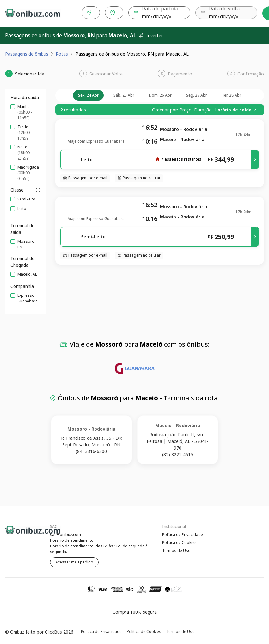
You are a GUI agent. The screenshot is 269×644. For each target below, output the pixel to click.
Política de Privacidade (183, 533)
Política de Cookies (179, 542)
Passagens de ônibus (27, 53)
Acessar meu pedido (74, 561)
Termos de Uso (176, 550)
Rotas (62, 53)
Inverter (151, 34)
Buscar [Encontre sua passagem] (245, 13)
